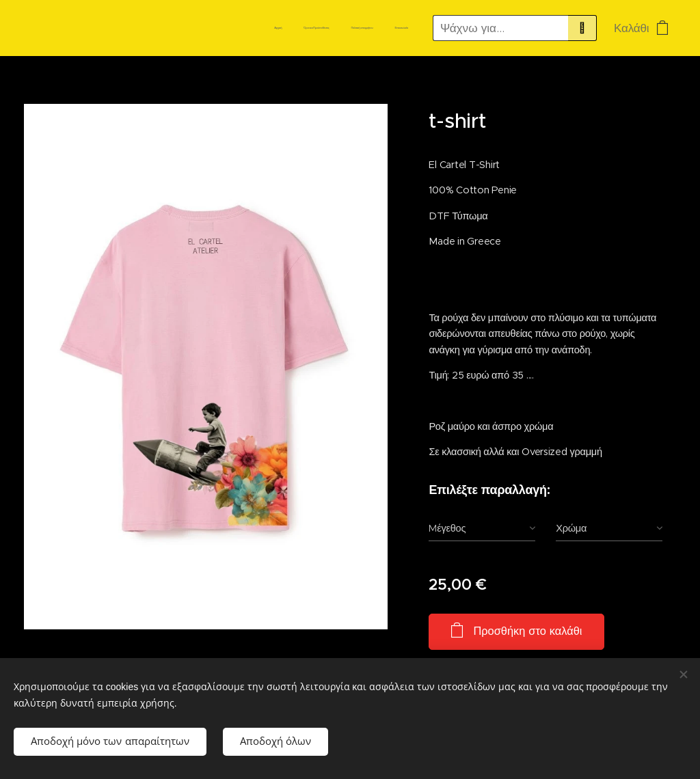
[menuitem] (346, 28)
